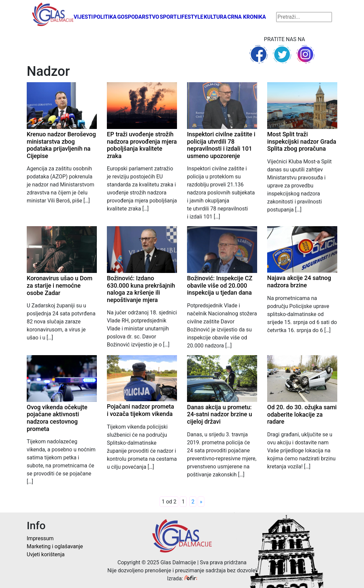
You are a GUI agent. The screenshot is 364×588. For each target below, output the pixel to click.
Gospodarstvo (138, 17)
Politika (105, 17)
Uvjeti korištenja (46, 554)
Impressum (40, 538)
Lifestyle (190, 17)
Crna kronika (247, 17)
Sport (168, 17)
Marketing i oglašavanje (55, 546)
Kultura (215, 17)
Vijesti (83, 17)
